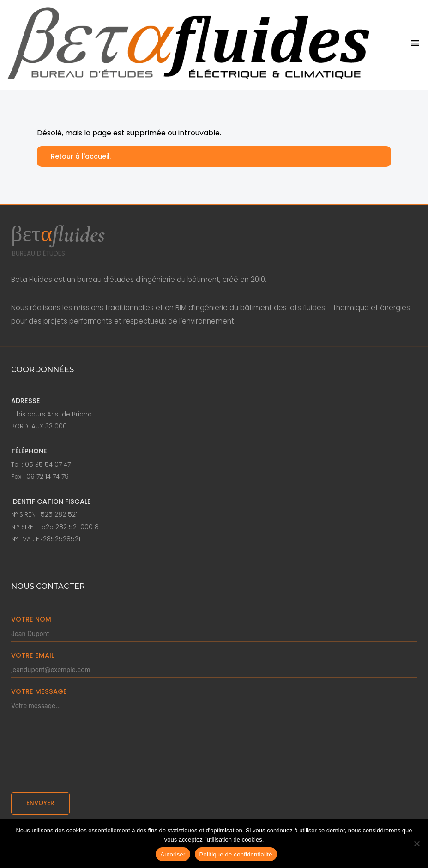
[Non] (416, 844)
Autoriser (173, 854)
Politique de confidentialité (236, 854)
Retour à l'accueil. (81, 156)
